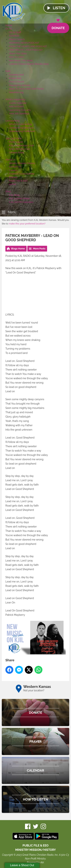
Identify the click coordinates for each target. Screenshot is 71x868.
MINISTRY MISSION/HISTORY (36, 850)
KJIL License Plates (19, 198)
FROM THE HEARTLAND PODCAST (28, 46)
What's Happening (15, 99)
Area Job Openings (19, 113)
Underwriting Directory (21, 128)
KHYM (12, 184)
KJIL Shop (14, 195)
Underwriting (12, 121)
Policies (13, 177)
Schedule (14, 36)
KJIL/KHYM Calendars (21, 202)
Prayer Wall (15, 78)
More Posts (39, 249)
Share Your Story (18, 53)
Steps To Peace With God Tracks (26, 89)
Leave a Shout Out (22, 865)
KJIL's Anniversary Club (21, 145)
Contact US (15, 167)
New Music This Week (21, 60)
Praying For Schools (20, 85)
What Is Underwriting (20, 124)
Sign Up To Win (14, 138)
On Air (9, 29)
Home (9, 25)
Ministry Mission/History (22, 163)
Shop (8, 191)
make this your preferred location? (27, 224)
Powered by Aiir (35, 862)
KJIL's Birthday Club (20, 149)
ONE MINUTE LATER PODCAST (26, 50)
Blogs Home (18, 249)
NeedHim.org (16, 92)
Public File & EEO (18, 181)
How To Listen (17, 57)
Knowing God (16, 75)
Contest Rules (17, 153)
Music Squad (16, 142)
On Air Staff (15, 32)
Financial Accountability (22, 174)
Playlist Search (17, 39)
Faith (8, 71)
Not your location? (34, 690)
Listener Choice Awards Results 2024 (29, 64)
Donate (58, 26)
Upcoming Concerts (20, 110)
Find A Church (17, 82)
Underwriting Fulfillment (22, 131)
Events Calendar (18, 103)
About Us (10, 160)
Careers (13, 170)
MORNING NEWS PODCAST (24, 43)
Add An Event (16, 106)
